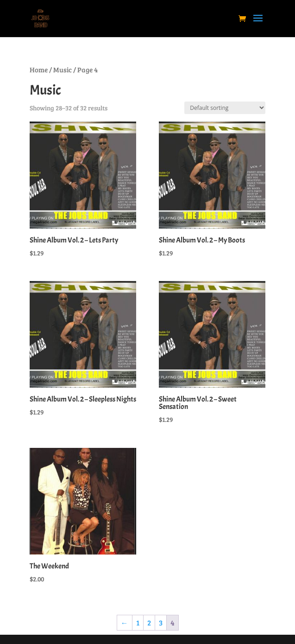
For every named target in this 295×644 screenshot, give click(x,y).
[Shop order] (225, 108)
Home (39, 70)
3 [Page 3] (161, 622)
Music (63, 70)
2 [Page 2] (149, 622)
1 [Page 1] (138, 622)
